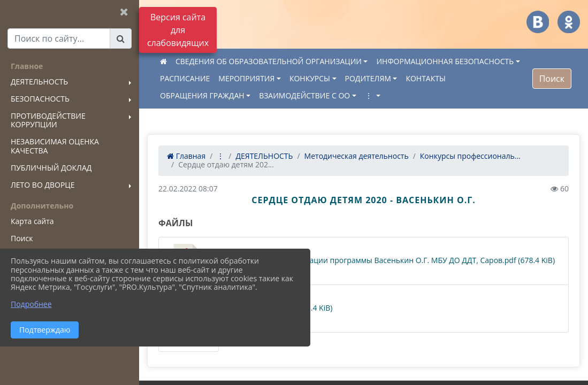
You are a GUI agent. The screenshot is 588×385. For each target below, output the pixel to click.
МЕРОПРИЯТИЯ (246, 78)
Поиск (552, 79)
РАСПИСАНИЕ (185, 78)
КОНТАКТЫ (425, 78)
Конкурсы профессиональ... (470, 156)
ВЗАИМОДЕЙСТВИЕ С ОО (304, 95)
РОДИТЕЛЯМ (368, 78)
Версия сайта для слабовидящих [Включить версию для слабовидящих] (178, 30)
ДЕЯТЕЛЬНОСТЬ (264, 156)
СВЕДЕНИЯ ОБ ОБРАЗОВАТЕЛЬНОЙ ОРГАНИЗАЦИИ (269, 61)
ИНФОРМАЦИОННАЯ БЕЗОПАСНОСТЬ (445, 61)
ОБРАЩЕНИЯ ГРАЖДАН (202, 95)
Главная (186, 156)
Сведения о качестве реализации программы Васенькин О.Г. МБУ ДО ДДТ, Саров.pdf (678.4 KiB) (362, 261)
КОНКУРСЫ (310, 78)
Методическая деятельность (357, 156)
